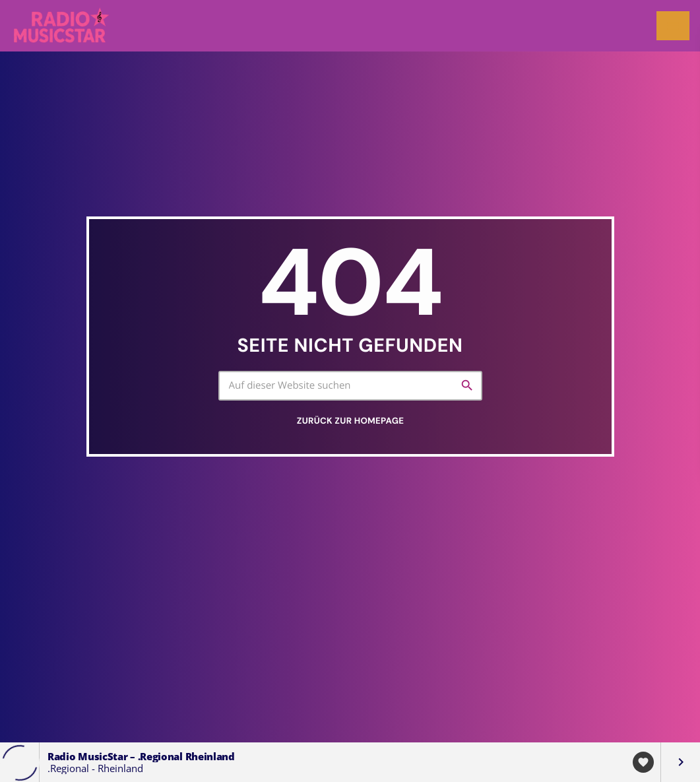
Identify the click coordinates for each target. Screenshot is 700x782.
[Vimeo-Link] (62, 26)
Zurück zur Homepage (350, 421)
